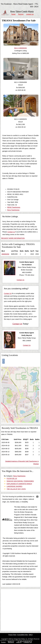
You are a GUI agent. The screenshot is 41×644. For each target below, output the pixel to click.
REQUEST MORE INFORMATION (13, 238)
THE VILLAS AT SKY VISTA (16, 489)
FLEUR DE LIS (12, 478)
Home (13, 14)
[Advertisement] (20, 610)
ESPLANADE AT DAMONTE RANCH (19, 484)
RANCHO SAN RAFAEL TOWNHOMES (20, 481)
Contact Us (30, 14)
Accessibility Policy (23, 635)
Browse (21, 14)
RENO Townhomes (14, 207)
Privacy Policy (12, 635)
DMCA (31, 635)
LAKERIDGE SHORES (14, 486)
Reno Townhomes (13, 210)
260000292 (5, 254)
